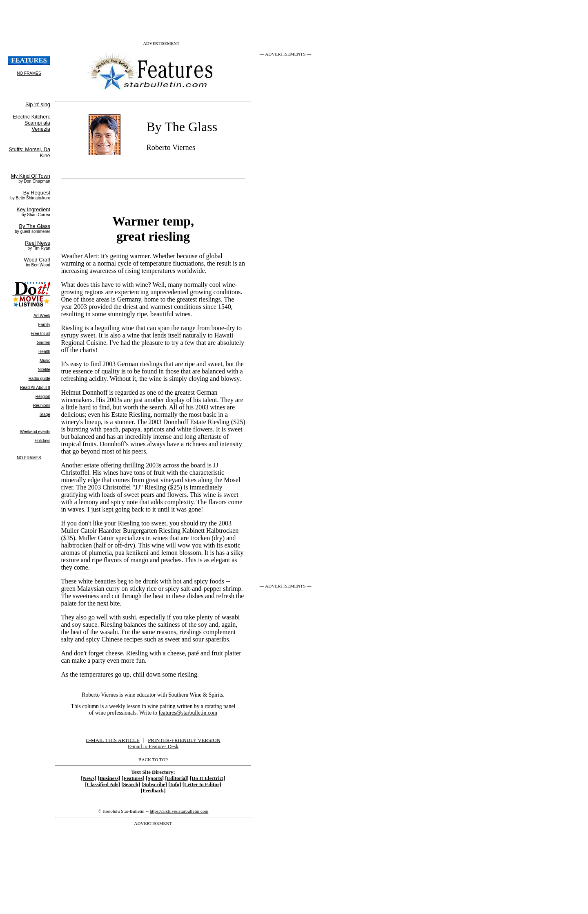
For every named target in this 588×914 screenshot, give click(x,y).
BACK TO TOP (153, 760)
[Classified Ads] (102, 784)
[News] (89, 778)
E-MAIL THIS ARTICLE (112, 740)
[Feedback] (153, 791)
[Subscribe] (154, 784)
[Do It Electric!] (208, 778)
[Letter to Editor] (202, 784)
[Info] (175, 784)
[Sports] (155, 778)
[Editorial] (177, 778)
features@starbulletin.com (188, 713)
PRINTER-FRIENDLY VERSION (184, 740)
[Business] (109, 778)
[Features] (133, 778)
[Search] (131, 784)
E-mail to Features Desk (153, 746)
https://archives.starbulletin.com (179, 811)
